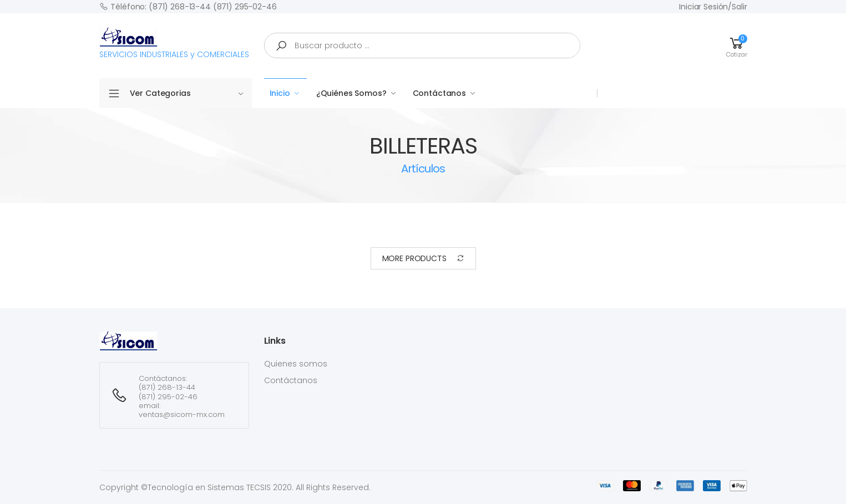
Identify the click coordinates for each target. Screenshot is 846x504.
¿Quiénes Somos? (351, 93)
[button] (737, 45)
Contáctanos (439, 93)
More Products (423, 259)
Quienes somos (296, 364)
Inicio (280, 93)
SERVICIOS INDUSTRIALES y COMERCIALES (174, 44)
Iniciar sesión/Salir (713, 7)
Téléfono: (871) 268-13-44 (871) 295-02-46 (188, 6)
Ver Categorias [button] (187, 93)
